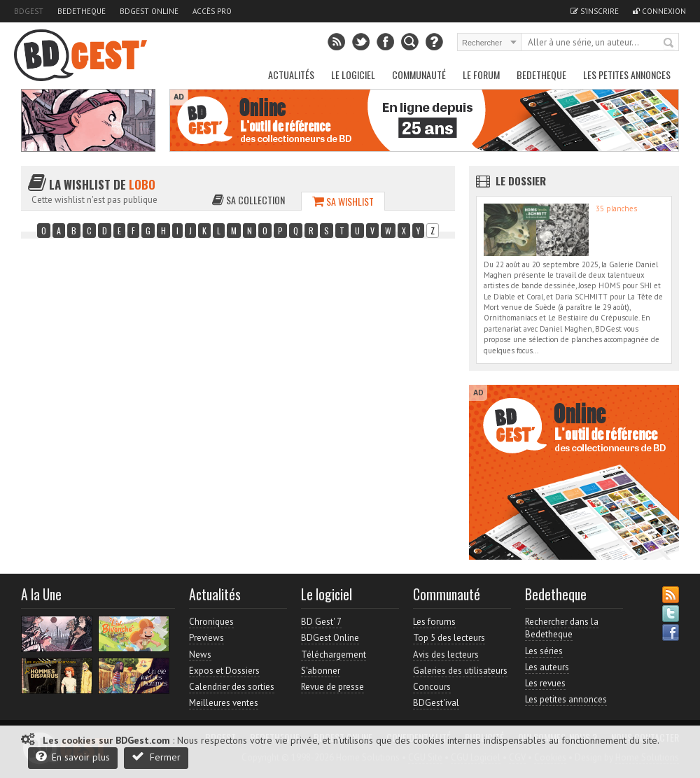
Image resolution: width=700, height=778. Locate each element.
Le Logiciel (353, 75)
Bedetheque (82, 11)
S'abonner (321, 671)
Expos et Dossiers (224, 671)
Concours (432, 687)
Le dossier (521, 181)
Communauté (419, 75)
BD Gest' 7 (321, 622)
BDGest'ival (436, 703)
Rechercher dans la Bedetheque (562, 628)
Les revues (545, 683)
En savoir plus (73, 757)
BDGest (29, 11)
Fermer (156, 757)
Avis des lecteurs (446, 655)
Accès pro (212, 11)
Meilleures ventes (224, 703)
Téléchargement (334, 655)
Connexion (659, 11)
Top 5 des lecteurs (449, 638)
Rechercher (669, 43)
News (200, 655)
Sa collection (248, 200)
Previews (206, 638)
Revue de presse (332, 687)
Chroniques (211, 622)
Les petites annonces (627, 75)
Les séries (544, 651)
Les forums (434, 622)
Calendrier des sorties (232, 687)
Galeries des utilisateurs (460, 671)
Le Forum (481, 75)
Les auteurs (547, 667)
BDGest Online (149, 11)
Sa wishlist (343, 201)
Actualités (291, 75)
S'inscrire (595, 11)
